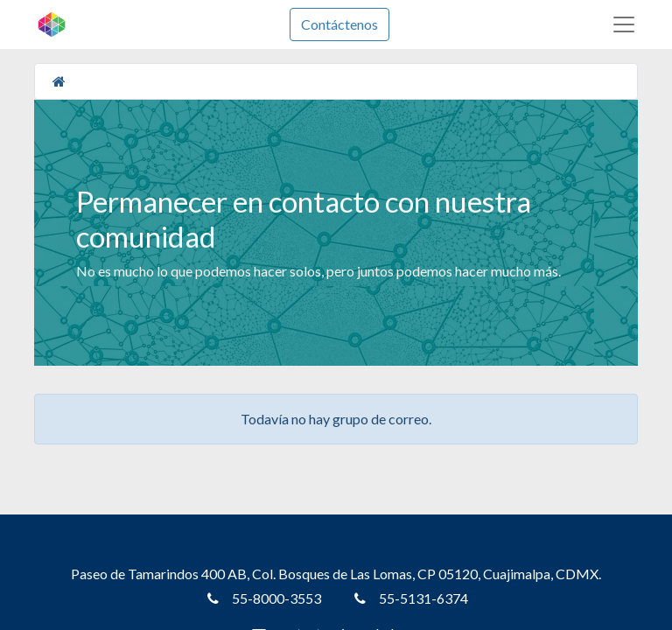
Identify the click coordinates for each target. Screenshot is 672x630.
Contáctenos (339, 24)
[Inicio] (59, 81)
